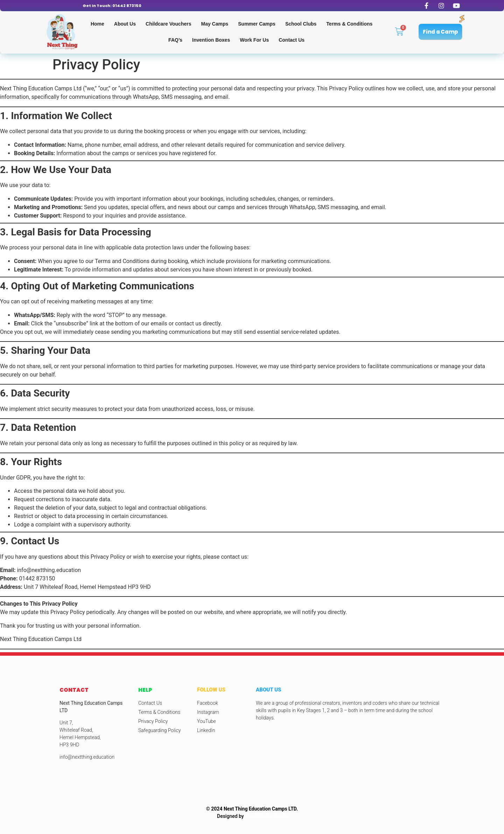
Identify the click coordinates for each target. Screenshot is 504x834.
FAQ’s (175, 40)
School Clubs (301, 24)
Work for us (254, 40)
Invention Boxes (211, 40)
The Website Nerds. (267, 816)
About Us (125, 24)
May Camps (215, 24)
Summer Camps (257, 24)
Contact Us (292, 40)
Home (97, 24)
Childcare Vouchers (168, 24)
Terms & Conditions (349, 24)
